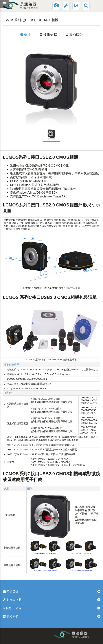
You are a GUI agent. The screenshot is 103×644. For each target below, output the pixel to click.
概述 (26, 35)
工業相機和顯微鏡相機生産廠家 (84, 636)
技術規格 (48, 35)
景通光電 (27, 6)
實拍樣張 (74, 35)
